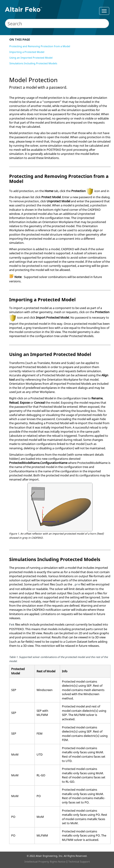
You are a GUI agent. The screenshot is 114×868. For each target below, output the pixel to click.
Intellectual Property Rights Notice (45, 862)
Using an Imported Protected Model (31, 58)
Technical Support (79, 862)
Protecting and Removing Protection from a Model (40, 46)
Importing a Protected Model (27, 52)
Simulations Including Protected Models (33, 63)
